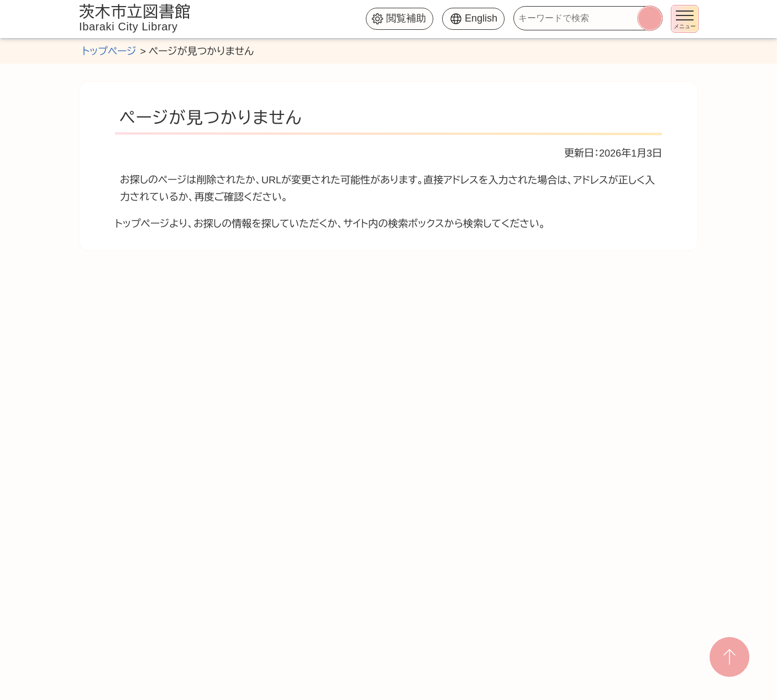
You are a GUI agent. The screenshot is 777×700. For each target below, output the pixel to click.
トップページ (109, 51)
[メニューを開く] (685, 19)
